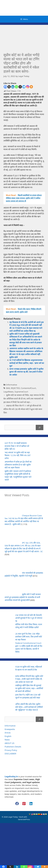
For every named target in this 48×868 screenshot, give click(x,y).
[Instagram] (28, 87)
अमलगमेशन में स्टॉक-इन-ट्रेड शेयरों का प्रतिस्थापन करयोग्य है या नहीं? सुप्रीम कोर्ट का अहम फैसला (18, 465)
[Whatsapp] (16, 87)
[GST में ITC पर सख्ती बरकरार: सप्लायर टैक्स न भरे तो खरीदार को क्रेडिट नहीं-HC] (39, 446)
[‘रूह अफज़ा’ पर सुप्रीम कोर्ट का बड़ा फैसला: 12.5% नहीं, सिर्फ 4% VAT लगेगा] (39, 456)
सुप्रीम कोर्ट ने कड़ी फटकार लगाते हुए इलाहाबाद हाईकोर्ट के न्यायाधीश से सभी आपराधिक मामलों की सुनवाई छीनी (23, 597)
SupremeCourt (21, 392)
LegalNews (9, 392)
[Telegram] (24, 87)
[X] (9, 87)
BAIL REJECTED (13, 388)
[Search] (40, 428)
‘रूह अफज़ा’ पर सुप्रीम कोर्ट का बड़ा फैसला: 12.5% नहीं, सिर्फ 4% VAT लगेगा (18, 455)
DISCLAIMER (10, 754)
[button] (17, 804)
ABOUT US (9, 743)
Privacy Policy (11, 750)
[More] (31, 87)
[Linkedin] (13, 87)
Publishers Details (13, 747)
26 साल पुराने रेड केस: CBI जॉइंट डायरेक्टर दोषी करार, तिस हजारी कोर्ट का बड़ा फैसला (29, 637)
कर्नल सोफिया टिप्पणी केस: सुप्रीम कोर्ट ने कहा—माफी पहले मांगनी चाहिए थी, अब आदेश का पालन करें (29, 679)
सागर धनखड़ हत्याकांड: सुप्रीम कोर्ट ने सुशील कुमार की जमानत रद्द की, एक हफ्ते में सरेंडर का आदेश (26, 372)
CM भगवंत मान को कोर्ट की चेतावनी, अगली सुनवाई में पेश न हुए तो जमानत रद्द (29, 618)
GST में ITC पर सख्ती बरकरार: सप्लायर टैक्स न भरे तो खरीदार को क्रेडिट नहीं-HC (17, 446)
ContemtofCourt (28, 388)
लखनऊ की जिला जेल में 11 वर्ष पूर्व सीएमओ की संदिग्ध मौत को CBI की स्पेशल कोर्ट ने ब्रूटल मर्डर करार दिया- (23, 409)
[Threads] (20, 87)
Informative (12, 385)
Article (8, 733)
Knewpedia (10, 729)
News (7, 740)
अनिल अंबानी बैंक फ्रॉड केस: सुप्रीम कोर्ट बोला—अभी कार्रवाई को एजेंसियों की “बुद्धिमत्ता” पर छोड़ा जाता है (29, 707)
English (8, 736)
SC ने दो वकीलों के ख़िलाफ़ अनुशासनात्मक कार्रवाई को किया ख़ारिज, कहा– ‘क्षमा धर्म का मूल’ (27, 363)
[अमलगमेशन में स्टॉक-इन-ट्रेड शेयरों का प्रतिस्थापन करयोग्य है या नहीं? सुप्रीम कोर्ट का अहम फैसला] (39, 465)
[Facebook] (5, 87)
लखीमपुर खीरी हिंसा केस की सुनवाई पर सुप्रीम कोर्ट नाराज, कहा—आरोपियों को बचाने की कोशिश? (29, 688)
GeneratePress (24, 819)
